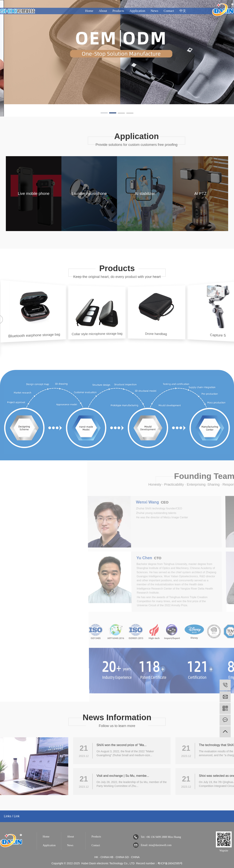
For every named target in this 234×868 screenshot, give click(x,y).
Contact (169, 11)
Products (118, 11)
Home (89, 11)
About (103, 11)
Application (137, 11)
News (154, 11)
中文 (183, 11)
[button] (104, 113)
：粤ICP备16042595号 (169, 863)
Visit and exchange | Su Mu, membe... (123, 776)
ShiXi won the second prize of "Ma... (121, 745)
